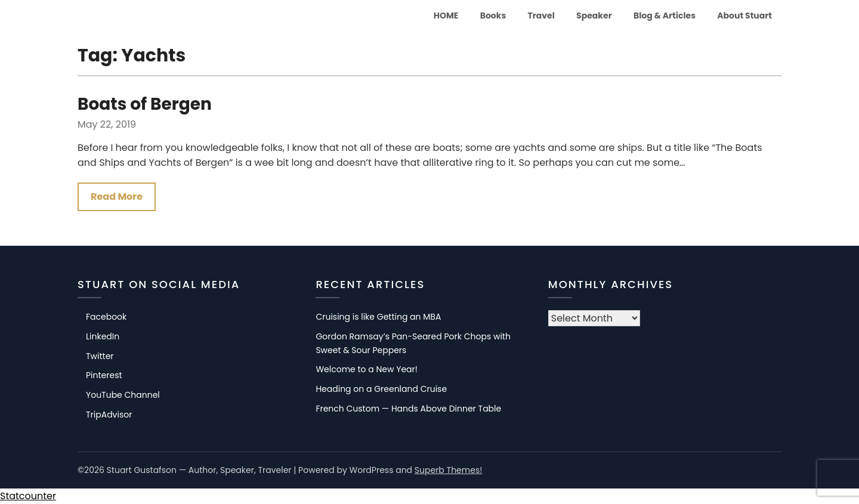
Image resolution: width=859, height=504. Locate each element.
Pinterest (104, 375)
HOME (446, 16)
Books (493, 16)
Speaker (594, 16)
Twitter (100, 356)
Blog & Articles (665, 16)
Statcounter (28, 496)
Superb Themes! (449, 470)
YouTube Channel (123, 395)
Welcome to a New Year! (367, 369)
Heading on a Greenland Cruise (381, 389)
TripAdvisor (109, 415)
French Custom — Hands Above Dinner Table (408, 409)
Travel (541, 16)
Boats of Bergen (145, 104)
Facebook (106, 317)
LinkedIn (103, 336)
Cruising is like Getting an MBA (378, 317)
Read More (117, 197)
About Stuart (744, 16)
